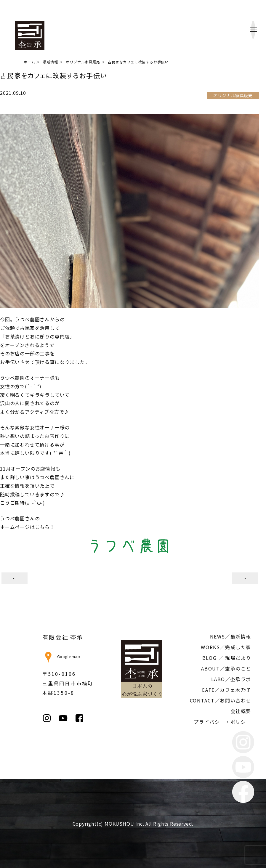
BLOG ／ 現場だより (227, 658)
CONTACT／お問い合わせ (221, 700)
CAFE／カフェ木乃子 (226, 690)
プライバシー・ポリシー (222, 722)
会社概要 (241, 711)
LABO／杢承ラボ (231, 679)
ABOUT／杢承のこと (226, 668)
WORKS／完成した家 (226, 647)
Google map (61, 656)
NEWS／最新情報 (231, 636)
